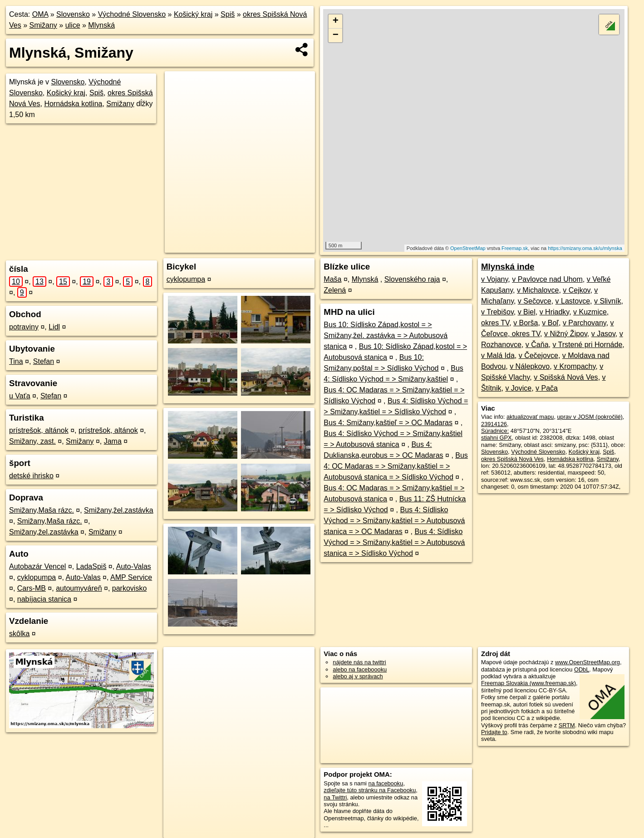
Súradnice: (495, 431)
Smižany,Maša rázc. (42, 510)
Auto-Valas (134, 566)
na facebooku (386, 783)
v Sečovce (535, 301)
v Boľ (550, 323)
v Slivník (608, 301)
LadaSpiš (91, 566)
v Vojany (494, 279)
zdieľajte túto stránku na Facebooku (370, 790)
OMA (40, 14)
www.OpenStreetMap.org (587, 662)
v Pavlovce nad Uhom (547, 279)
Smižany (43, 25)
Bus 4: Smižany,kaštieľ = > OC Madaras (388, 423)
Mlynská (101, 25)
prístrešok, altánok (39, 430)
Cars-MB (32, 588)
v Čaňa (537, 345)
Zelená (335, 290)
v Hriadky (555, 312)
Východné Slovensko (132, 14)
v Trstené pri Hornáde (587, 345)
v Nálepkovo (530, 366)
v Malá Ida (498, 355)
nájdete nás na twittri (359, 662)
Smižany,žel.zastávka (119, 510)
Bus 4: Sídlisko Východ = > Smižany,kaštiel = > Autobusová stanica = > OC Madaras (394, 521)
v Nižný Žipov (566, 334)
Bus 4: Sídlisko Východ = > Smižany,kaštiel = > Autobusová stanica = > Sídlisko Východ (394, 542)
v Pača (547, 388)
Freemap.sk (515, 248)
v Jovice (518, 388)
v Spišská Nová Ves (566, 377)
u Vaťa (20, 396)
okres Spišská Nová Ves (512, 459)
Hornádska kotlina (73, 104)
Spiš (228, 14)
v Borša (526, 323)
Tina (16, 361)
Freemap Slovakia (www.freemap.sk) (528, 683)
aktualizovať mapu (530, 417)
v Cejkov (576, 290)
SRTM (567, 725)
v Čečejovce (538, 355)
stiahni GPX (497, 438)
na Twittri (335, 797)
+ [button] (336, 21)
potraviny (24, 327)
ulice (73, 25)
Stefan (44, 361)
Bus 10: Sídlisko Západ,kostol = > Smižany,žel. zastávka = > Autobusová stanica (386, 336)
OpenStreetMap (468, 248)
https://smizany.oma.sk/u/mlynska (585, 248)
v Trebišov (497, 312)
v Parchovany (585, 323)
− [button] (336, 35)
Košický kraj (193, 14)
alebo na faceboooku (360, 669)
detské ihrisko (31, 476)
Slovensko (73, 14)
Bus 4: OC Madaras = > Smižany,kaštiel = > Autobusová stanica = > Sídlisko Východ (396, 466)
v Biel (527, 312)
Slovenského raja (412, 279)
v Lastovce (573, 301)
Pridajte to (494, 732)
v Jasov (603, 334)
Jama (113, 441)
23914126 (494, 424)
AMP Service (131, 577)
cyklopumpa (37, 577)
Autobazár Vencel (37, 566)
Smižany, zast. (32, 441)
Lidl (54, 327)
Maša (332, 279)
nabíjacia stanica (44, 599)
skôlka (19, 634)
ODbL (582, 669)
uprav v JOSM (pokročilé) (590, 417)
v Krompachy (575, 366)
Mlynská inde (508, 267)
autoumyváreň (79, 588)
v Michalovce (538, 290)
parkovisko (129, 588)
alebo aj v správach (358, 676)
